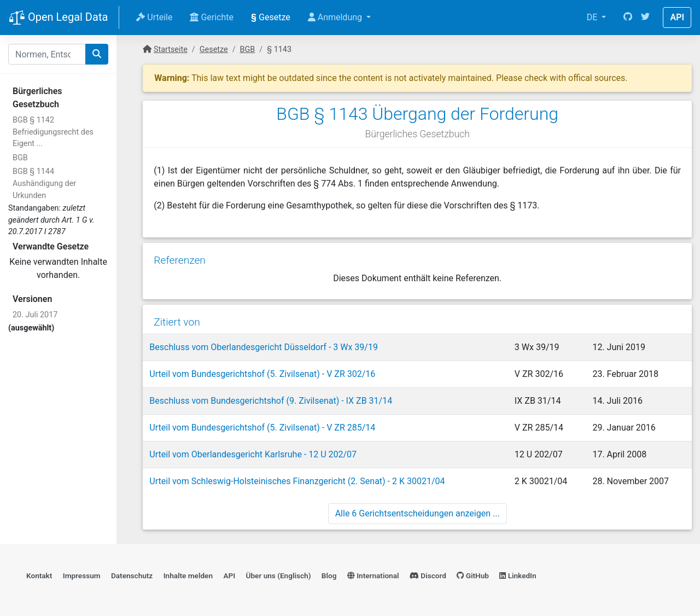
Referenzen (180, 260)
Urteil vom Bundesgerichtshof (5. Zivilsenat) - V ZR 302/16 (262, 374)
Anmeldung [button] (336, 17)
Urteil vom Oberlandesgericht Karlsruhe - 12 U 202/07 (253, 454)
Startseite (171, 50)
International (373, 576)
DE (593, 17)
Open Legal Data (58, 18)
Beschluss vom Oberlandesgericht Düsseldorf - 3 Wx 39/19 (264, 347)
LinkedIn (518, 576)
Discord (428, 576)
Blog (329, 576)
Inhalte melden (188, 576)
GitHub (473, 576)
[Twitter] (645, 18)
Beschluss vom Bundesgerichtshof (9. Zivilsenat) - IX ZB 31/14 (271, 401)
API (677, 17)
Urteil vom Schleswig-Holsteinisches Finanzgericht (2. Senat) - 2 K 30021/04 (297, 481)
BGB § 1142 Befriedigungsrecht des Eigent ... (53, 132)
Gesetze (271, 17)
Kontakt (39, 576)
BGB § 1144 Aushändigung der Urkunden (44, 183)
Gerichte (212, 17)
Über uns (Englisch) (279, 576)
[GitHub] (628, 18)
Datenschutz (132, 576)
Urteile (154, 17)
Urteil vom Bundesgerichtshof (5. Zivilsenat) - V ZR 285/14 (262, 428)
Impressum (82, 576)
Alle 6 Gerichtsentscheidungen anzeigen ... (418, 513)
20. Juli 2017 (35, 315)
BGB (20, 158)
